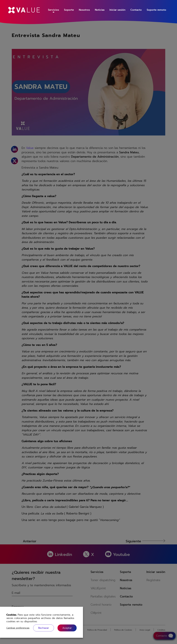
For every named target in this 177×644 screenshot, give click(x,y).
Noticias (100, 10)
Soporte (69, 10)
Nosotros (84, 10)
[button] (67, 628)
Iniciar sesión (117, 10)
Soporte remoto (156, 10)
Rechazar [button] (44, 628)
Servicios (54, 10)
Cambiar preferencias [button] (18, 628)
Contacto (136, 10)
